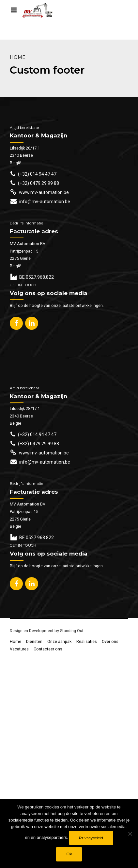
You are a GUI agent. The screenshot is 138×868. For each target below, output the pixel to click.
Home (18, 57)
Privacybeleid (91, 838)
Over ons (110, 641)
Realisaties (87, 641)
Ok (69, 854)
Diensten (34, 641)
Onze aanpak (59, 641)
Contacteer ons (48, 649)
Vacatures (19, 649)
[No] (130, 834)
